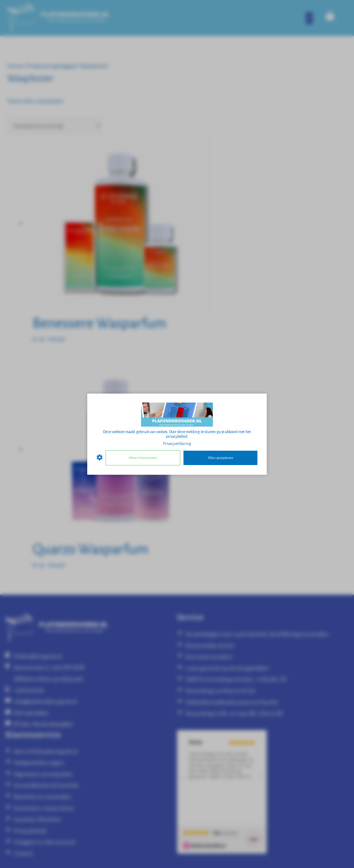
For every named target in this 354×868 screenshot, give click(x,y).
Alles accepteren (221, 458)
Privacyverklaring (177, 443)
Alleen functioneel (143, 458)
